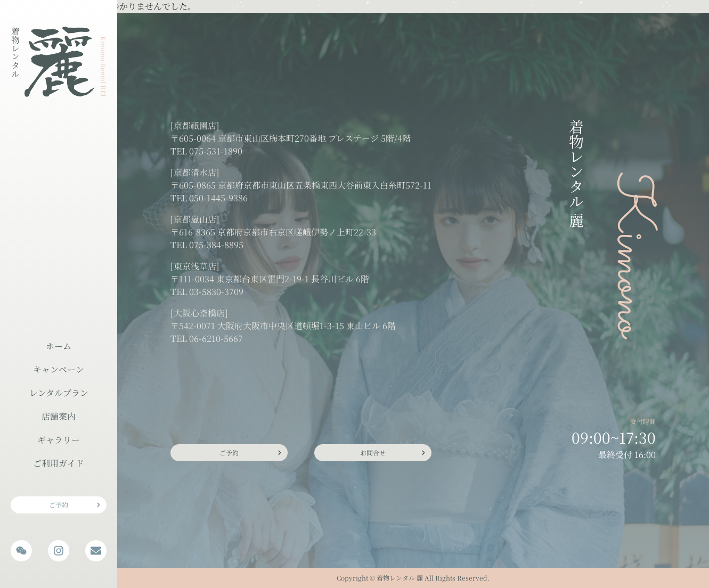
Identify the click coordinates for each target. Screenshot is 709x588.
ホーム (59, 346)
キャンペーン (59, 369)
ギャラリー (59, 440)
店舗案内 (59, 416)
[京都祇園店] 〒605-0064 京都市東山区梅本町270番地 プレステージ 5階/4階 (291, 132)
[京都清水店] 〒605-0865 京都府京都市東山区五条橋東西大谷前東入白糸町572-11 (301, 179)
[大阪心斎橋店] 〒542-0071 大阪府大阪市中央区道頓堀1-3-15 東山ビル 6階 (283, 319)
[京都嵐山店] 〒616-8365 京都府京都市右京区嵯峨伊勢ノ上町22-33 (273, 226)
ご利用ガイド (59, 463)
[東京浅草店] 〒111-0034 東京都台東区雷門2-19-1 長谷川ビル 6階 (270, 272)
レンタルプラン (59, 393)
